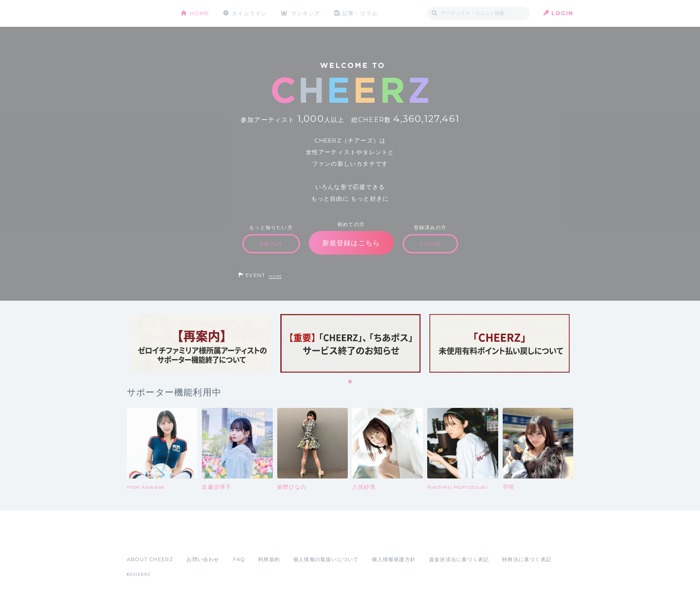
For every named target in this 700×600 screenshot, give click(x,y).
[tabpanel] (201, 343)
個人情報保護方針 (394, 559)
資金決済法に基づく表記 (459, 559)
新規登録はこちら (351, 243)
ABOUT (271, 244)
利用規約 (269, 559)
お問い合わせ (203, 559)
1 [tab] (350, 382)
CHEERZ (147, 14)
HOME (200, 13)
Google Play (195, 540)
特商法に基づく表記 (527, 559)
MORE (275, 276)
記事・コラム (360, 13)
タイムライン (249, 13)
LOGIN (562, 13)
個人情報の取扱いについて (326, 559)
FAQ (239, 559)
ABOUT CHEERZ (150, 559)
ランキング (306, 13)
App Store (147, 540)
